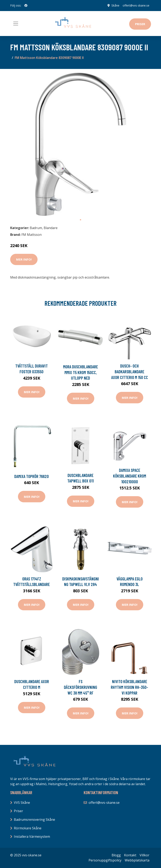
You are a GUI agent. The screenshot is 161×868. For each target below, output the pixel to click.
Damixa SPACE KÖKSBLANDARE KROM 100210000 (130, 476)
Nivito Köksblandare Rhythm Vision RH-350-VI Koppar (129, 687)
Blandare (51, 228)
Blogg (116, 855)
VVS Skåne (22, 803)
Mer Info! (24, 259)
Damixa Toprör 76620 (32, 476)
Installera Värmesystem (32, 837)
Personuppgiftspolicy (105, 860)
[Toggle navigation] (16, 24)
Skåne (115, 5)
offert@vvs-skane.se (136, 5)
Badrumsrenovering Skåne (34, 820)
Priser (140, 24)
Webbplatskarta (137, 860)
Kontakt (130, 855)
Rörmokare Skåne (28, 828)
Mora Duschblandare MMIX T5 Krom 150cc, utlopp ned (80, 372)
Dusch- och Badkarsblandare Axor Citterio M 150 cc (130, 371)
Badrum (36, 228)
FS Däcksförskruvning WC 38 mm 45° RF (80, 687)
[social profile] (26, 6)
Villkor (144, 855)
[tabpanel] (81, 144)
